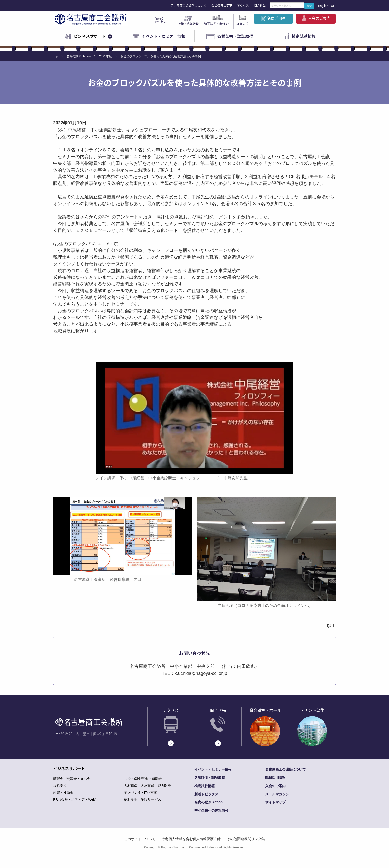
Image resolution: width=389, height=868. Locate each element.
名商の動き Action (79, 56)
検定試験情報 (304, 36)
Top (55, 56)
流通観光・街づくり (218, 24)
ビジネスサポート (90, 36)
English (323, 6)
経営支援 (242, 24)
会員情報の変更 (222, 6)
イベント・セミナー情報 (163, 36)
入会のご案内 (319, 18)
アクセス (243, 6)
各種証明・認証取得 (235, 36)
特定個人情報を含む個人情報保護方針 (191, 839)
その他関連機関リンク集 (246, 839)
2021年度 (106, 56)
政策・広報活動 (188, 24)
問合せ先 (260, 6)
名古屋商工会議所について (189, 6)
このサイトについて (140, 839)
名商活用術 (276, 18)
